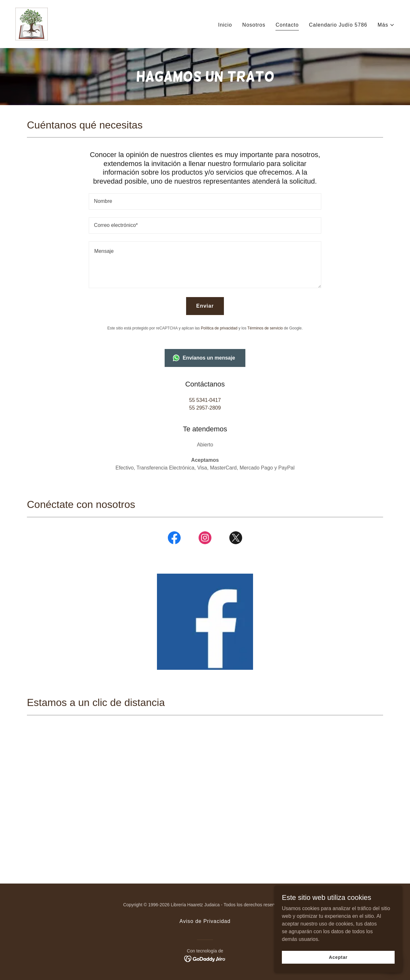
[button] (386, 25)
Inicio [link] (225, 25)
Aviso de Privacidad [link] (205, 921)
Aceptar (338, 957)
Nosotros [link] (254, 25)
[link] (32, 24)
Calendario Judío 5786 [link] (338, 25)
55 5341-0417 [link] (205, 400)
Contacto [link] (287, 25)
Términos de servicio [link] (265, 328)
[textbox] (205, 201)
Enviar (205, 306)
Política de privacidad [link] (219, 328)
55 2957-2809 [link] (205, 408)
